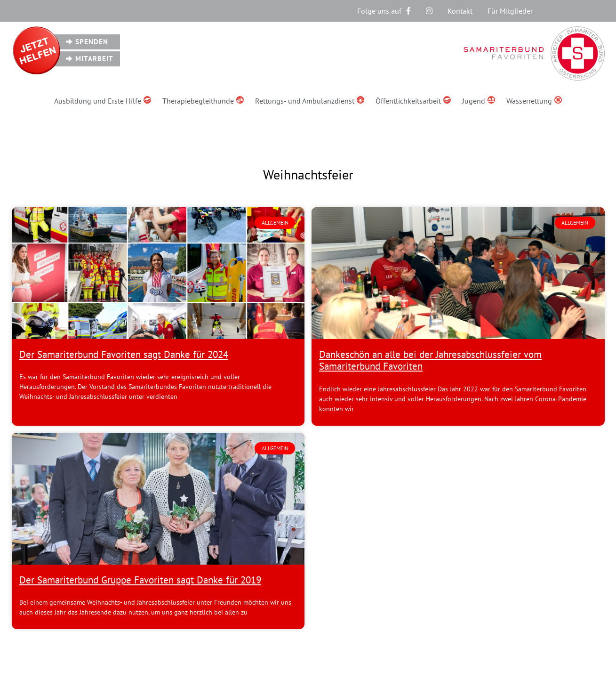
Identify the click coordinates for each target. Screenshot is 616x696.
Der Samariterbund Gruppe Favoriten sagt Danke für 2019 (140, 580)
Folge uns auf (384, 11)
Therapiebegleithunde (203, 101)
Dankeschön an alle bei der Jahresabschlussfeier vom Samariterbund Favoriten (430, 360)
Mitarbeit (94, 59)
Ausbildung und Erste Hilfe (103, 101)
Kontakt (460, 11)
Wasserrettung (534, 101)
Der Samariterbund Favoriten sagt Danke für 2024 (124, 354)
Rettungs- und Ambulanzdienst (310, 101)
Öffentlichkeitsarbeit (413, 101)
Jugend (479, 101)
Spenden (92, 42)
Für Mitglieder (510, 11)
